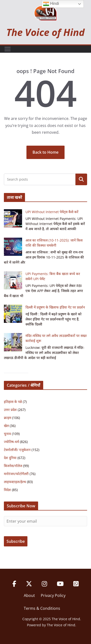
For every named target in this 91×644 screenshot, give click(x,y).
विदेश (7, 490)
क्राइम (8, 418)
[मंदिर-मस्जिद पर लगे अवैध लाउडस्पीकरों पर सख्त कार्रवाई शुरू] (13, 342)
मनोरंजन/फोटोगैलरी (16, 474)
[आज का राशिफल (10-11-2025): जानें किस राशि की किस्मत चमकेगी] (13, 247)
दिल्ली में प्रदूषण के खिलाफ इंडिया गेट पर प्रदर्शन (55, 307)
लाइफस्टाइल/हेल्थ (15, 482)
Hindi (51, 4)
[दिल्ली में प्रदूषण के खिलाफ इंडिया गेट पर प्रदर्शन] (13, 314)
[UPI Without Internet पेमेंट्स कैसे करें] (13, 218)
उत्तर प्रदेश (10, 410)
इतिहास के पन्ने (13, 402)
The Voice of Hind (45, 32)
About (29, 595)
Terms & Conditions (42, 608)
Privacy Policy (53, 595)
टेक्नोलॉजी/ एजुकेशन (17, 450)
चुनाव (7, 434)
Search (81, 179)
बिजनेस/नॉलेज (13, 466)
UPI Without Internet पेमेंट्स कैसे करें (52, 212)
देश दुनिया (10, 458)
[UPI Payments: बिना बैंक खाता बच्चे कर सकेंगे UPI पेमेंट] (13, 280)
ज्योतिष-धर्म (11, 442)
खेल (6, 426)
